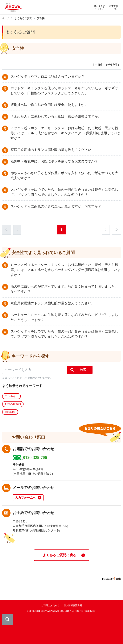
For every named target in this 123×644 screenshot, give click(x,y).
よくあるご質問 (23, 18)
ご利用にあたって (50, 605)
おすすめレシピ (114, 7)
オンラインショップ (99, 7)
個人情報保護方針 (73, 605)
